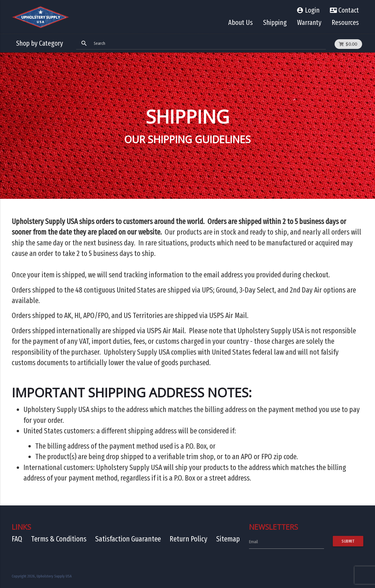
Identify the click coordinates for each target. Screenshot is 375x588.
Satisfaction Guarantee (128, 539)
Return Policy (189, 539)
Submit (348, 541)
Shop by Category (40, 43)
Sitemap (228, 539)
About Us (241, 23)
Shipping (275, 23)
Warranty (309, 23)
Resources (345, 23)
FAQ (17, 539)
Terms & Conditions (59, 539)
